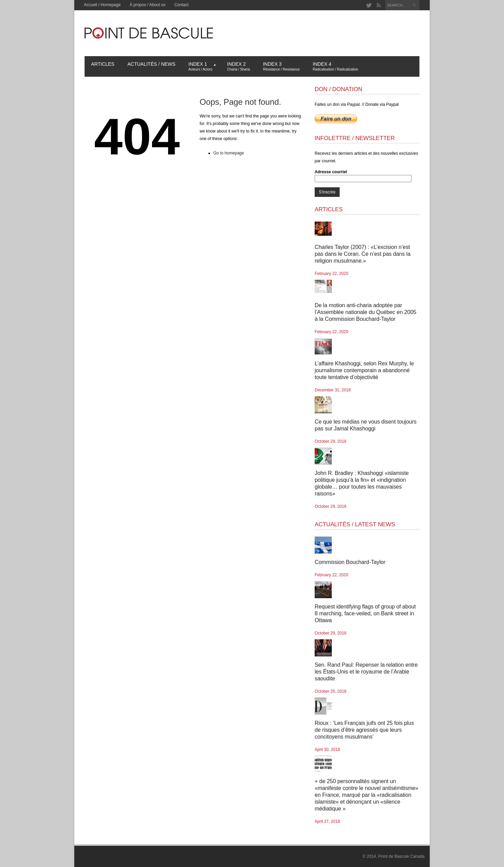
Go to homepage (229, 153)
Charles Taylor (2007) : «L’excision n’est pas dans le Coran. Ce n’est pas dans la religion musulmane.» (363, 254)
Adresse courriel (331, 172)
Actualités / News (151, 64)
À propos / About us (147, 5)
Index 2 (238, 66)
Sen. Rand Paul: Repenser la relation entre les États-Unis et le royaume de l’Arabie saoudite (366, 672)
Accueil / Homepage (102, 5)
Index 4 (335, 66)
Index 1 (202, 66)
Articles (103, 64)
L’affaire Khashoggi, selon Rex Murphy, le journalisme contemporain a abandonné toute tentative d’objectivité (364, 370)
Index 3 (281, 66)
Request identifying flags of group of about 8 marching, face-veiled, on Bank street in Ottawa (365, 613)
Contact (181, 5)
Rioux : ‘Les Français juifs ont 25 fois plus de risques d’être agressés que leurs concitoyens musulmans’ (364, 730)
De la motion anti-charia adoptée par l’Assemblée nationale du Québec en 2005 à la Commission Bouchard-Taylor (366, 312)
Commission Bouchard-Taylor (350, 562)
